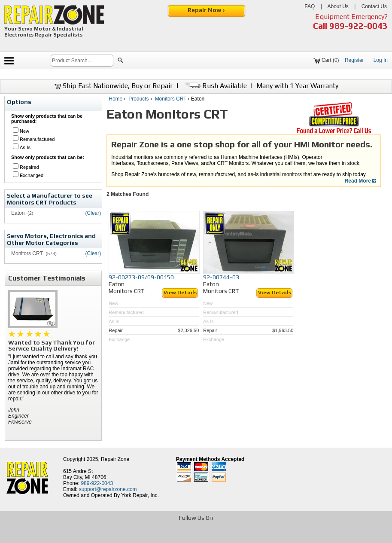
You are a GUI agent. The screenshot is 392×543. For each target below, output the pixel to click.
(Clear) (93, 213)
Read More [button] (361, 181)
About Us (338, 6)
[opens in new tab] (134, 536)
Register (354, 60)
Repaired (29, 167)
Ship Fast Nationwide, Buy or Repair (113, 86)
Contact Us (374, 6)
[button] (120, 61)
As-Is (25, 147)
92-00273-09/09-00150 (141, 277)
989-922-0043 (359, 26)
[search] (82, 61)
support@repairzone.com (108, 489)
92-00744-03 (221, 277)
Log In (381, 60)
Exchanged (32, 175)
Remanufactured (37, 139)
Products (138, 99)
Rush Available (214, 86)
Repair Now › (207, 10)
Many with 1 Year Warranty (297, 86)
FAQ (310, 6)
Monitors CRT (171, 99)
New (24, 131)
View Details (180, 293)
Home (115, 99)
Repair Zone (115, 459)
